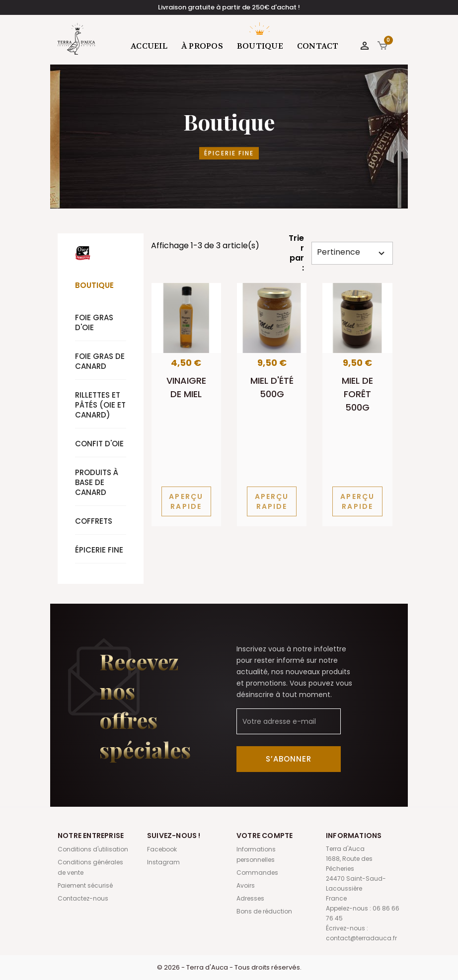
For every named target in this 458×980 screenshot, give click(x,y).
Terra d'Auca (77, 39)
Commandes (257, 873)
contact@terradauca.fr (361, 938)
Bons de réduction (264, 911)
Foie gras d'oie (94, 322)
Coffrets (94, 521)
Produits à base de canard (97, 482)
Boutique (260, 46)
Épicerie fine (99, 550)
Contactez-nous (83, 898)
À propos (202, 46)
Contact (318, 46)
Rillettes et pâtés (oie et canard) (100, 405)
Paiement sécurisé (85, 885)
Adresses (250, 898)
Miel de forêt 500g (357, 394)
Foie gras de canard (100, 361)
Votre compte (265, 836)
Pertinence (352, 253)
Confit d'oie (99, 444)
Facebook (162, 849)
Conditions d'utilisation (93, 849)
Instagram (163, 862)
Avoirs (246, 885)
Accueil (149, 46)
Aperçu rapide (186, 501)
